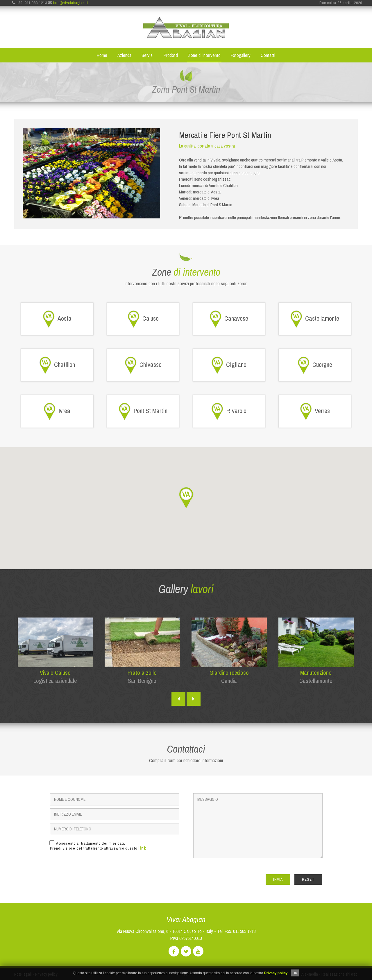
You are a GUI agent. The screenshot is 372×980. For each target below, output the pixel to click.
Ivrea (57, 412)
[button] (186, 498)
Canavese (229, 319)
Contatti (268, 56)
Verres (315, 412)
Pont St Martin (143, 412)
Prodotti (171, 56)
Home (102, 56)
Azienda (124, 56)
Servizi (147, 56)
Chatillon (57, 365)
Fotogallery (241, 56)
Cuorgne (315, 365)
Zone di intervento (204, 56)
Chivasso (143, 365)
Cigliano (229, 365)
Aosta (57, 319)
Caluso (143, 319)
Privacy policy (276, 973)
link (142, 848)
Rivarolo (229, 412)
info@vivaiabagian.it (71, 3)
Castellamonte (315, 319)
